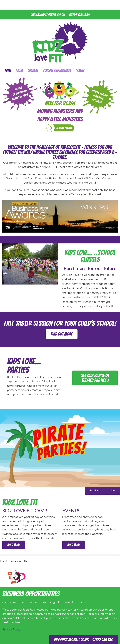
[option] (60, 448)
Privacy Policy (11, 630)
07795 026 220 (79, 15)
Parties (80, 71)
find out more (62, 334)
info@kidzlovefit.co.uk (48, 15)
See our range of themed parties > (95, 378)
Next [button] (112, 491)
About (19, 71)
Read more (14, 545)
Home (8, 71)
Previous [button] (95, 491)
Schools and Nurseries (57, 71)
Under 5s (33, 71)
